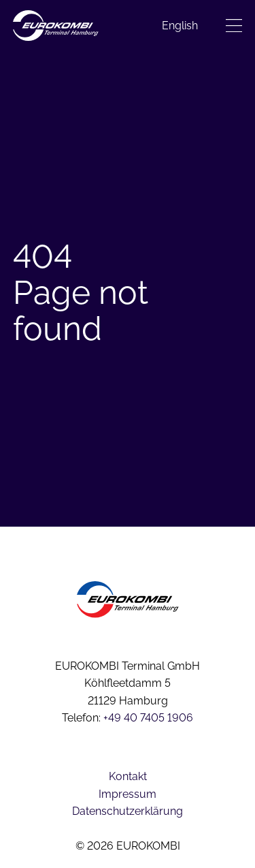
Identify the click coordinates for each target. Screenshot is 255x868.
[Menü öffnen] (234, 26)
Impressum (128, 794)
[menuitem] (180, 26)
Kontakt (128, 776)
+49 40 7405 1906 (148, 718)
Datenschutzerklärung (128, 811)
